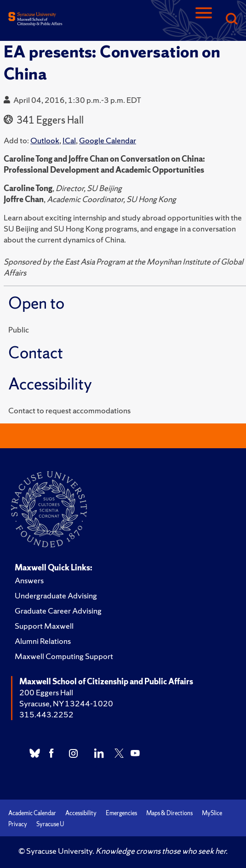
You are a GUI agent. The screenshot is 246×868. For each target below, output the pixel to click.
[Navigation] (204, 20)
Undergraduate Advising (56, 595)
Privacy (18, 824)
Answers (29, 580)
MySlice (212, 813)
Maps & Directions (169, 813)
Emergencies (121, 813)
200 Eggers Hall (46, 692)
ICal (69, 140)
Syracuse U (50, 824)
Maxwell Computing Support (64, 656)
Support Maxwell (44, 626)
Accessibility (81, 813)
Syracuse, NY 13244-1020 (66, 703)
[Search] (231, 20)
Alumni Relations (43, 641)
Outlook (45, 140)
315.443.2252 (46, 714)
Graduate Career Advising (58, 611)
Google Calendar (108, 140)
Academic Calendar (32, 813)
